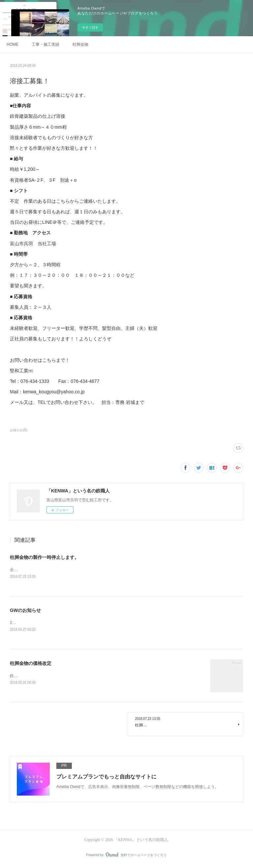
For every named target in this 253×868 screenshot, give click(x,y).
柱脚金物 (80, 44)
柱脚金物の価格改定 (31, 664)
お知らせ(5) (18, 430)
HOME (13, 44)
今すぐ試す (90, 27)
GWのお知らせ (25, 611)
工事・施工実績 (45, 44)
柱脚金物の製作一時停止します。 (44, 557)
